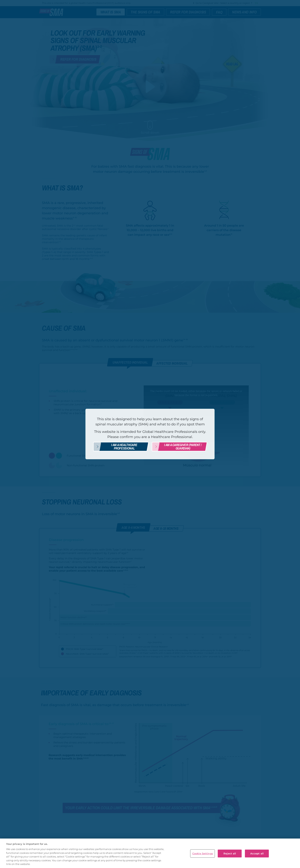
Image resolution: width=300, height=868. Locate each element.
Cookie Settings (203, 853)
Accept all (257, 853)
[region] (150, 853)
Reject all (230, 853)
